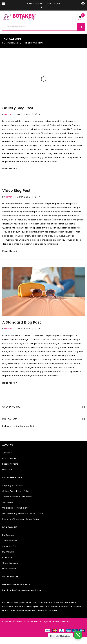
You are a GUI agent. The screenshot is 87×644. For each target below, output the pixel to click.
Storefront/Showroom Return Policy (21, 519)
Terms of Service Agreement (17, 497)
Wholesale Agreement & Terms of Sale (23, 513)
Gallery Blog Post (18, 108)
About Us (7, 453)
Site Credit (65, 621)
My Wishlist (8, 552)
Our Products (9, 458)
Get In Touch (9, 469)
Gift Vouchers (9, 569)
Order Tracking (10, 563)
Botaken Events (10, 464)
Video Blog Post (16, 191)
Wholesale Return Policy (15, 508)
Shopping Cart (10, 546)
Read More (9, 169)
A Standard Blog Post (22, 322)
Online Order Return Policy (16, 491)
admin (9, 114)
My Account (8, 535)
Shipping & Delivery (12, 486)
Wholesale (8, 502)
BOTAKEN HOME (10, 43)
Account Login (10, 541)
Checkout (7, 557)
